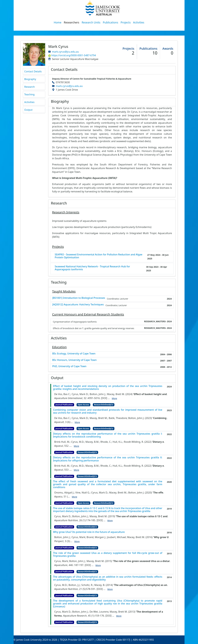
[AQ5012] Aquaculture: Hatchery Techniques (78, 305)
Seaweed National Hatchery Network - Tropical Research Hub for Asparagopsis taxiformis (92, 268)
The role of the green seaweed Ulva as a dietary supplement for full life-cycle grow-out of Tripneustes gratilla (108, 554)
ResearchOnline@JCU (104, 405)
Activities (139, 22)
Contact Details (33, 71)
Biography (30, 79)
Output (28, 110)
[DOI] (104, 398)
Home (58, 22)
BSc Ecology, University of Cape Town (74, 354)
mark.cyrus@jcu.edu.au (65, 52)
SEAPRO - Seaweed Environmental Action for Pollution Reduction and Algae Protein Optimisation (98, 256)
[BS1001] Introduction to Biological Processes (79, 298)
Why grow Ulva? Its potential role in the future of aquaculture (89, 532)
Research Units (91, 22)
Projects (126, 22)
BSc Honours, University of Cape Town (74, 360)
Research (30, 87)
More (114, 398)
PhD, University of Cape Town (69, 366)
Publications (111, 22)
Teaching (29, 94)
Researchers (72, 22)
